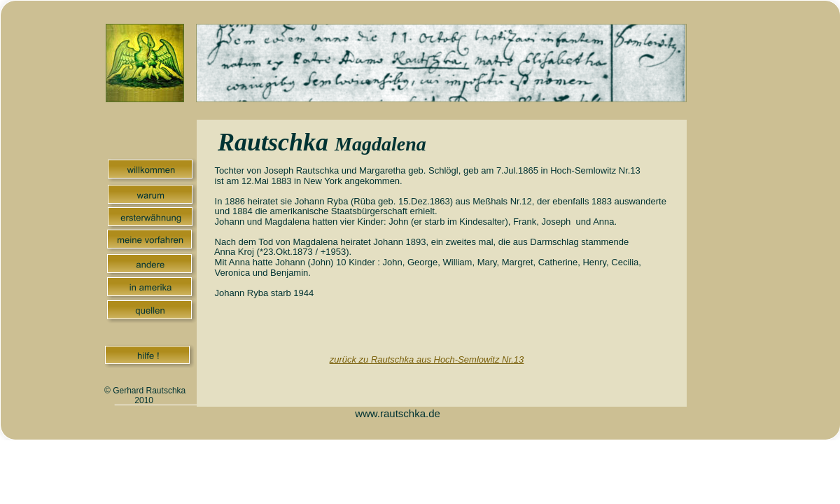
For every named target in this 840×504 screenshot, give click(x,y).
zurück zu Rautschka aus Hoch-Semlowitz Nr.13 (427, 359)
